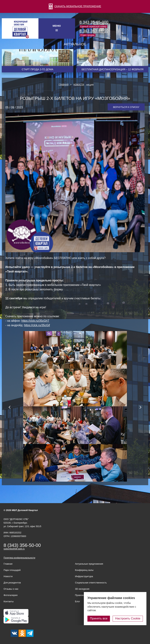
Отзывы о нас (11, 589)
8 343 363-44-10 (94, 31)
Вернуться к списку (126, 107)
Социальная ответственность (91, 583)
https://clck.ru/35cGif (37, 325)
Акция (90, 85)
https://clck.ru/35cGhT (35, 321)
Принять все (99, 618)
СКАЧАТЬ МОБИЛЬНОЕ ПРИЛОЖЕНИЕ (75, 6)
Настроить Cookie (128, 618)
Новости (79, 85)
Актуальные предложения (89, 564)
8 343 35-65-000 (94, 22)
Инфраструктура (84, 576)
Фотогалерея (11, 595)
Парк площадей (12, 570)
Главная (64, 85)
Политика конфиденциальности (19, 558)
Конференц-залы (84, 570)
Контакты (9, 601)
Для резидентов (12, 583)
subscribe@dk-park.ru (14, 549)
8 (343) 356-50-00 (22, 545)
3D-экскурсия (82, 589)
